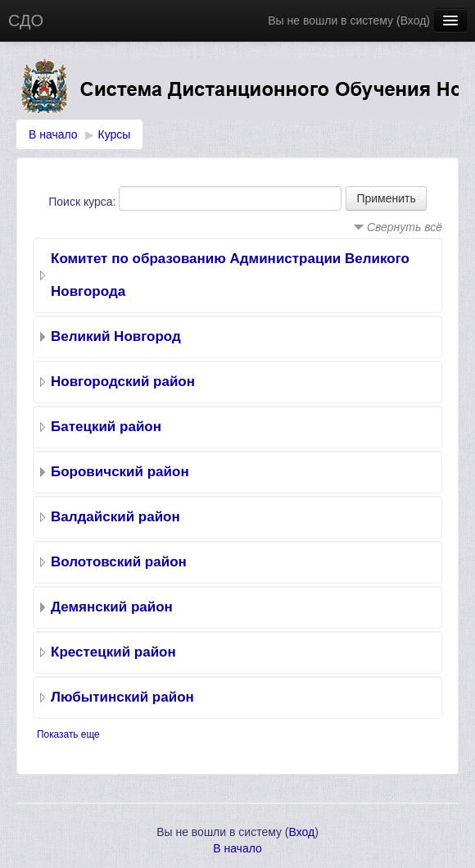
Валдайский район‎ (115, 517)
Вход (414, 20)
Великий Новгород (116, 336)
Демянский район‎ (112, 607)
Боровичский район (120, 472)
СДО (26, 20)
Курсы (115, 134)
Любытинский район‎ (122, 697)
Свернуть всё (405, 227)
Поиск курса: (84, 202)
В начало (53, 134)
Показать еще (68, 734)
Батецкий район (106, 427)
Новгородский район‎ (123, 382)
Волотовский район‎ (119, 562)
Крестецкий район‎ (113, 652)
